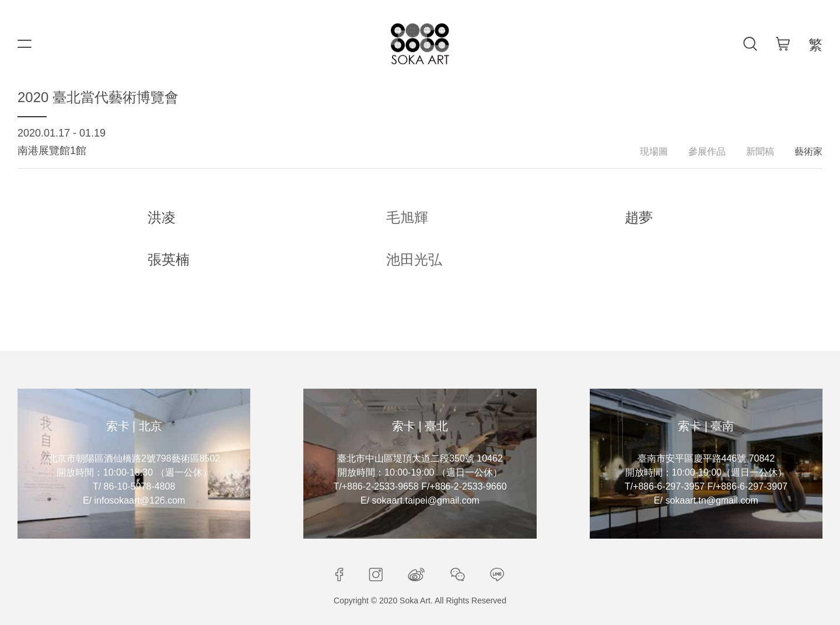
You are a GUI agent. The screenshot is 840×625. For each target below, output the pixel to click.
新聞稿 (760, 151)
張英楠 (169, 259)
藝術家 (808, 151)
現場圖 (654, 151)
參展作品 (707, 151)
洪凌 (162, 217)
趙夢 (639, 217)
